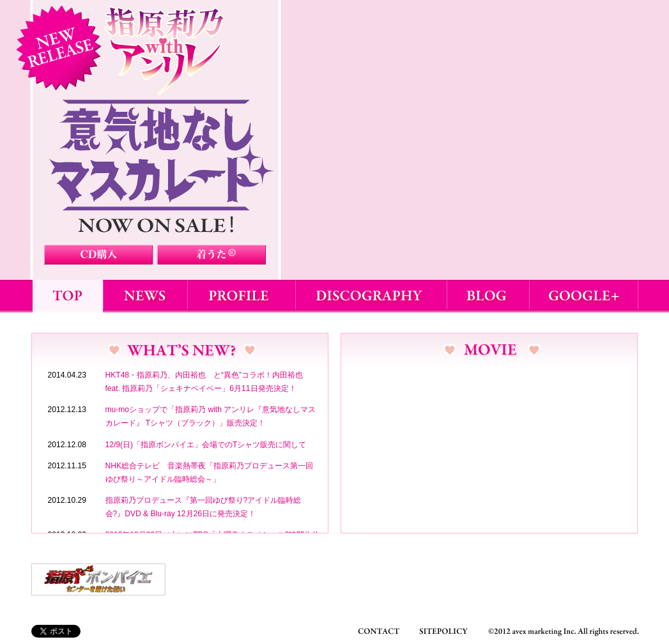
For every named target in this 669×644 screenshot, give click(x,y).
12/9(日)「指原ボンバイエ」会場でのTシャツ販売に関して (206, 445)
